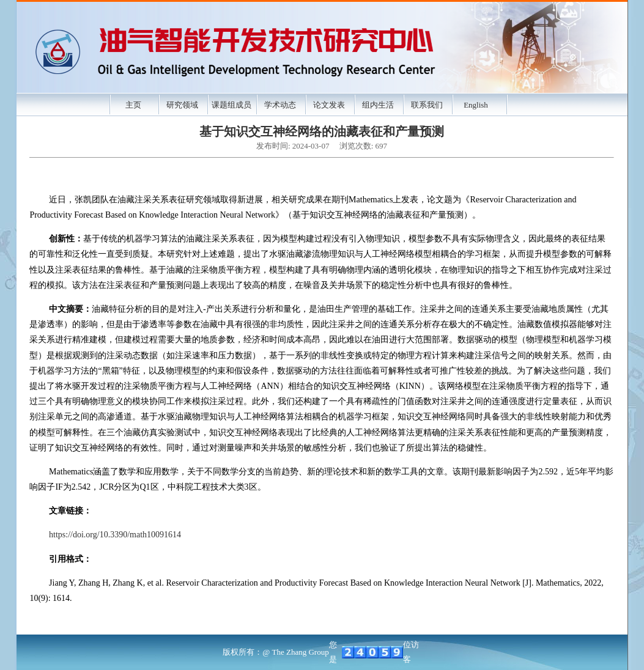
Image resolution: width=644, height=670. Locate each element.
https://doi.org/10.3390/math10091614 (115, 535)
